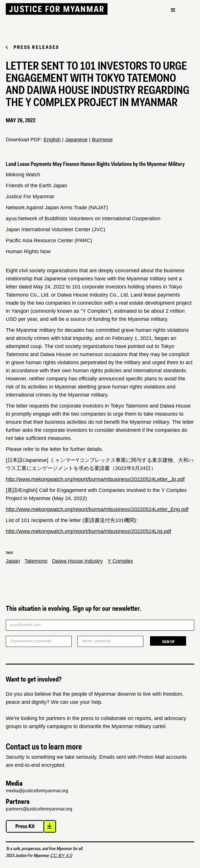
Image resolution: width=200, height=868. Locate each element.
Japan (13, 561)
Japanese (76, 140)
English (52, 140)
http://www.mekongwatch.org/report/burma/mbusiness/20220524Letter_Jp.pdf (95, 479)
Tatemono (36, 561)
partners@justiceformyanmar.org (39, 809)
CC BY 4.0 (61, 855)
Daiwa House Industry (77, 561)
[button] (173, 10)
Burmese (102, 140)
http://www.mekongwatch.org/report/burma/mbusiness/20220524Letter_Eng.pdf (97, 509)
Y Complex (120, 561)
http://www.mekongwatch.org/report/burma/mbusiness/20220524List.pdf (88, 531)
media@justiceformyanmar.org (37, 791)
